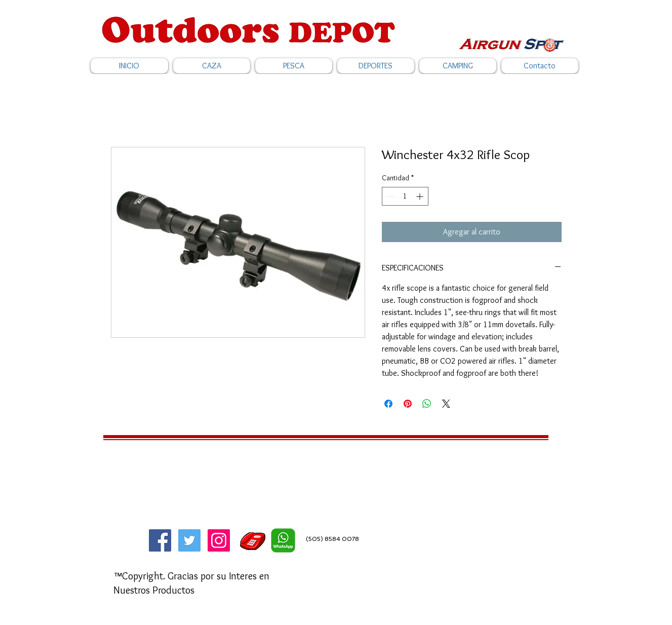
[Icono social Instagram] (219, 540)
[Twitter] (189, 540)
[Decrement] (390, 196)
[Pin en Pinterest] (408, 404)
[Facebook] (160, 540)
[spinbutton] (405, 196)
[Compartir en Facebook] (388, 404)
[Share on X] (446, 404)
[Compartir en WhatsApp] (427, 404)
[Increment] (421, 196)
